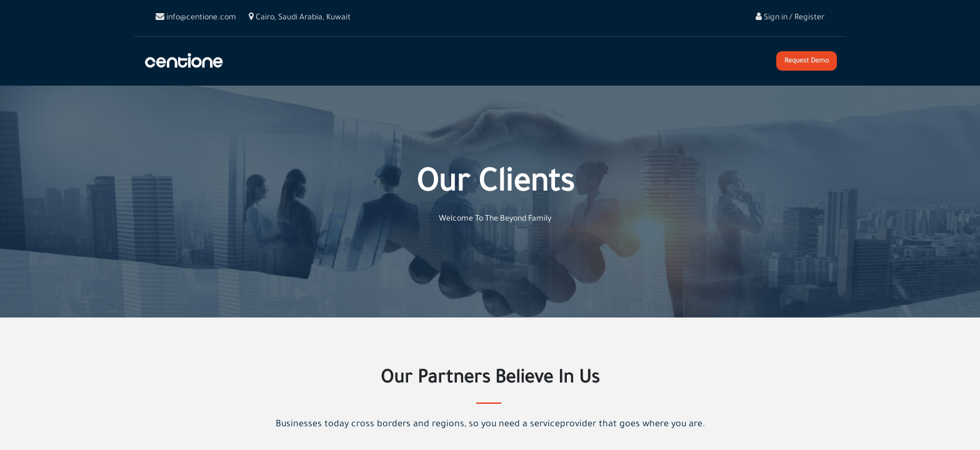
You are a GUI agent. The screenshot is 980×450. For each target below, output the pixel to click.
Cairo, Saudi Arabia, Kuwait (300, 18)
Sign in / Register (790, 18)
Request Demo (807, 61)
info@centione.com (196, 18)
